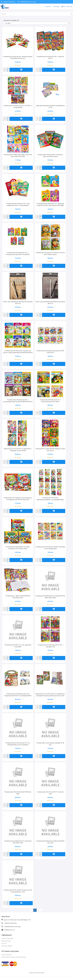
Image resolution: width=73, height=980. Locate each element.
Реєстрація (56, 6)
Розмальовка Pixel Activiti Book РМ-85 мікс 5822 (18, 793)
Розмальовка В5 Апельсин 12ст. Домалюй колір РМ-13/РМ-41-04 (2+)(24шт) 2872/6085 (50, 204)
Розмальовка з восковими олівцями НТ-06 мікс (50, 744)
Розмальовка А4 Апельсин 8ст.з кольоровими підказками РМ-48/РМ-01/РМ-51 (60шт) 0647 (18, 401)
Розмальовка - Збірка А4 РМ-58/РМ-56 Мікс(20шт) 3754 (18, 597)
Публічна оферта (7, 946)
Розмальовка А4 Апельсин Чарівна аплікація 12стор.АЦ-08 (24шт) (50, 548)
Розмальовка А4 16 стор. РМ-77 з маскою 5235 (50, 793)
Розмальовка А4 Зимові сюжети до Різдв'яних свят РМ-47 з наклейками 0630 (18, 695)
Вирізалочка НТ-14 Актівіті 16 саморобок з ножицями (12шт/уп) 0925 (18, 450)
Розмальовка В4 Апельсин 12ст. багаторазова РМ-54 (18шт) (50, 401)
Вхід (63, 6)
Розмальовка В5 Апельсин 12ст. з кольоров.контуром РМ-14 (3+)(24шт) (18, 253)
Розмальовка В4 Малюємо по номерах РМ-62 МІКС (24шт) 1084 (50, 597)
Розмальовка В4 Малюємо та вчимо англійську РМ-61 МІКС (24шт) (18, 548)
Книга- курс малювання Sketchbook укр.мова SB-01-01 (50, 303)
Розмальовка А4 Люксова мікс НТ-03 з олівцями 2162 (50, 646)
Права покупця (6, 941)
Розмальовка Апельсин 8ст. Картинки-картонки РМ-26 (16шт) (50, 155)
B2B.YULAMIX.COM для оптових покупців (14, 957)
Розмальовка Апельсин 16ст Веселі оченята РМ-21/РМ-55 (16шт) (50, 253)
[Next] (42, 910)
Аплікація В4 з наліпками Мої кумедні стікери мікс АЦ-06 (50, 450)
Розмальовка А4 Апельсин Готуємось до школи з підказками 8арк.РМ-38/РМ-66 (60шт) (18, 352)
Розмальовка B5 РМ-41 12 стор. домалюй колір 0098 (18, 646)
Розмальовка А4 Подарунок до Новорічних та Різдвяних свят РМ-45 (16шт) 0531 (18, 499)
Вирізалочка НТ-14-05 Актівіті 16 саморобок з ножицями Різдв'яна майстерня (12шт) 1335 (50, 695)
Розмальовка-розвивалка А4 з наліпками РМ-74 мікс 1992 (18, 842)
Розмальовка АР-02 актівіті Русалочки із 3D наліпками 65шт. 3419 (18, 891)
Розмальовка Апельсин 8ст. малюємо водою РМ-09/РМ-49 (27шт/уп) (18, 57)
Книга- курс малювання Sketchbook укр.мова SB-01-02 (18, 303)
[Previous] (32, 910)
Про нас (4, 943)
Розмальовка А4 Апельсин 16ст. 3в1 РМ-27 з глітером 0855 (18, 106)
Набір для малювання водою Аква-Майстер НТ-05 (50, 106)
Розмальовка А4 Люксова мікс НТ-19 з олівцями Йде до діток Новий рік (18, 744)
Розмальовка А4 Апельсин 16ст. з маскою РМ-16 (50, 57)
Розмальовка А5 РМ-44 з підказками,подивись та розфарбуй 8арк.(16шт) (50, 499)
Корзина (48, 6)
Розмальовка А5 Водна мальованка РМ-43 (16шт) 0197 (50, 352)
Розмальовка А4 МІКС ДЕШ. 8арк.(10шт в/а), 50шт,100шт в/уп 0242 (18, 155)
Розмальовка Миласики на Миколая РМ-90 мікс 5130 (50, 842)
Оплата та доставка (7, 938)
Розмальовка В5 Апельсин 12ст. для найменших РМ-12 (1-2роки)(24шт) (18, 204)
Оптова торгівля (6, 955)
